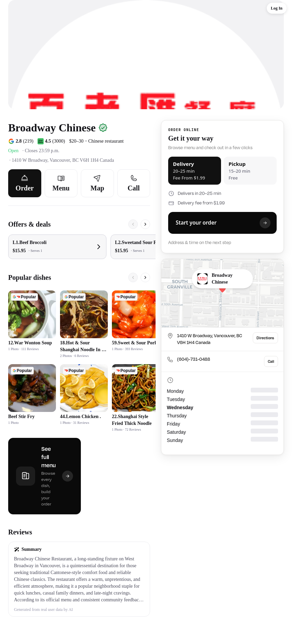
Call (271, 361)
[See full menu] (45, 476)
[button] (79, 579)
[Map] (97, 183)
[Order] (25, 183)
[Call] (134, 183)
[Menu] (61, 183)
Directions (265, 338)
